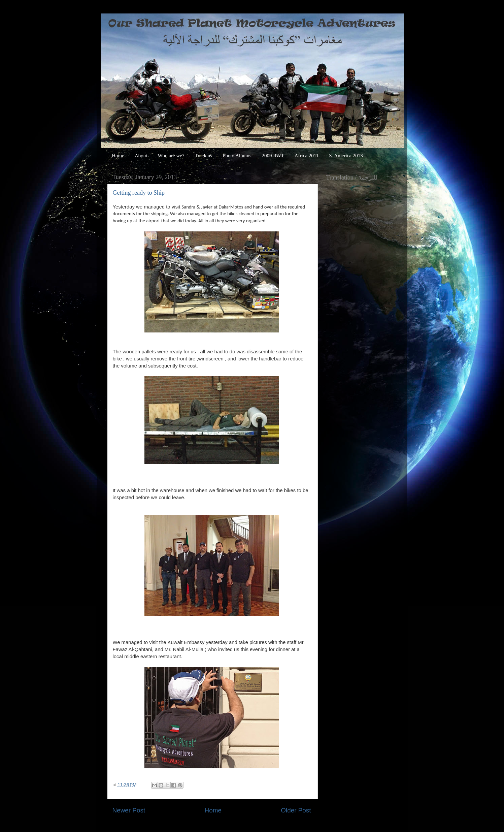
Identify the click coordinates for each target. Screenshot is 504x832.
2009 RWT (273, 156)
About (141, 156)
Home (118, 156)
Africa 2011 (307, 156)
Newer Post (129, 810)
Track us (204, 156)
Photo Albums (237, 156)
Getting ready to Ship (139, 193)
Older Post (296, 810)
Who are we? (171, 156)
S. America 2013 (346, 156)
